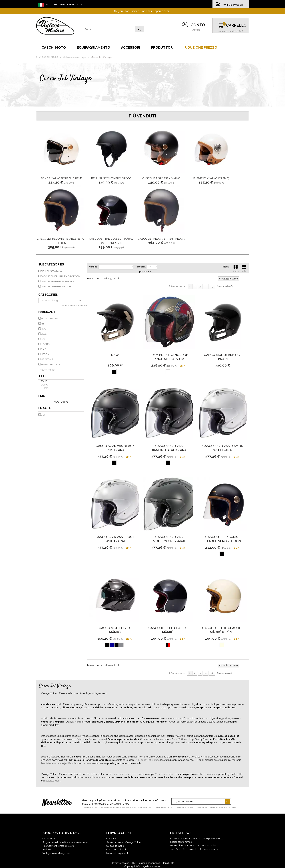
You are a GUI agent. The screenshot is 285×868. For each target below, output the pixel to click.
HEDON (45, 354)
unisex (45, 388)
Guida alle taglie (115, 846)
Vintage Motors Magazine (56, 853)
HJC (43, 339)
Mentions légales (120, 863)
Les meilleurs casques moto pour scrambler (194, 846)
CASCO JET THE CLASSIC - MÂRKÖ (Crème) (223, 630)
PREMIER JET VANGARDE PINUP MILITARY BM (169, 357)
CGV (133, 863)
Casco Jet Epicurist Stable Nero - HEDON (223, 539)
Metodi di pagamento (118, 853)
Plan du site (168, 863)
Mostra (141, 267)
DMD (44, 349)
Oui (43, 415)
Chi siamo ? (49, 839)
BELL (44, 334)
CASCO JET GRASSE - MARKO (161, 178)
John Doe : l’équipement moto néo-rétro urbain (195, 849)
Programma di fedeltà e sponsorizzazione (65, 842)
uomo (44, 385)
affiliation (47, 850)
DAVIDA (45, 344)
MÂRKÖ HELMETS (50, 364)
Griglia (236, 268)
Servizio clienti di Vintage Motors (124, 842)
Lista (244, 268)
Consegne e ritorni (116, 850)
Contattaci (112, 839)
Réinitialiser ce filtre (76, 306)
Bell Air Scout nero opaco (111, 178)
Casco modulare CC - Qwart (223, 357)
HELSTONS (47, 359)
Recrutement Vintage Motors (58, 846)
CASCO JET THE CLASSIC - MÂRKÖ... (169, 630)
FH (42, 324)
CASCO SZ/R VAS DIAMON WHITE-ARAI (223, 448)
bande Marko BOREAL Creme (61, 178)
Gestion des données (149, 863)
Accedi (196, 30)
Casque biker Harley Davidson (60, 276)
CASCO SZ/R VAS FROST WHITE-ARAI (115, 539)
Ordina (93, 267)
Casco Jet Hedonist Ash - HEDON (161, 239)
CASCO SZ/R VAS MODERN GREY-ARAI (169, 539)
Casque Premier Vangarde (58, 281)
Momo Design (49, 319)
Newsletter (57, 803)
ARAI (43, 329)
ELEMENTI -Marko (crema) (211, 178)
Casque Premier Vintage (56, 287)
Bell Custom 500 (51, 271)
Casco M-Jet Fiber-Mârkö (115, 630)
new (115, 355)
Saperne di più (162, 11)
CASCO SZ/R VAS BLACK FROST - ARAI (115, 448)
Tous (44, 381)
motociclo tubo (52, 781)
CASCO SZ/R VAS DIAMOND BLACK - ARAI (169, 448)
